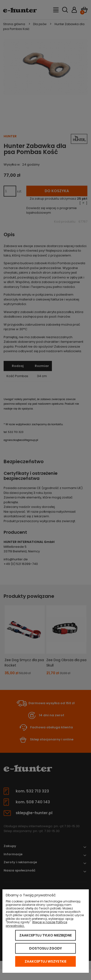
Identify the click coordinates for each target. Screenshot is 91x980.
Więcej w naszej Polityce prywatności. (36, 924)
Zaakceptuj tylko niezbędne (45, 935)
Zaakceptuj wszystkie (45, 961)
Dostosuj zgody (45, 948)
